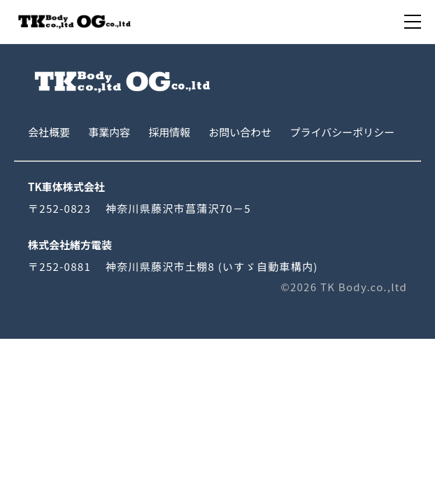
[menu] (413, 22)
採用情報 (169, 132)
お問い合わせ (240, 132)
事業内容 (109, 132)
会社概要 (49, 132)
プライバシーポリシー (342, 132)
